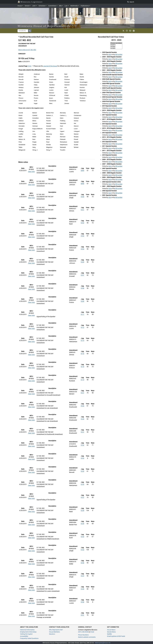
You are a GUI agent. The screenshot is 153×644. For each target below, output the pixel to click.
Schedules (42, 6)
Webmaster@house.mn (103, 643)
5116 (82, 354)
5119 (82, 380)
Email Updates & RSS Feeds (116, 636)
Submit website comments (87, 637)
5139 (82, 510)
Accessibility (24, 636)
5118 (82, 367)
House (20, 6)
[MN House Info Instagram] (127, 31)
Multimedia (74, 6)
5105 (82, 262)
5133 (82, 458)
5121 (82, 393)
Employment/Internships (28, 632)
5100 (82, 197)
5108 (82, 288)
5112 (82, 327)
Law (66, 6)
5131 (82, 432)
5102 (82, 223)
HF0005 (116, 47)
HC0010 (116, 45)
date (110, 55)
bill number (119, 55)
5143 (82, 537)
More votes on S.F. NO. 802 (27, 50)
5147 (82, 576)
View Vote (31, 172)
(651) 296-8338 (83, 632)
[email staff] (130, 31)
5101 (82, 210)
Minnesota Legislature (30, 2)
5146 (82, 563)
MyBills (109, 634)
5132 (82, 445)
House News (111, 630)
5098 (82, 184)
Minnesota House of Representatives (44, 26)
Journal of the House (50, 66)
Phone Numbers (83, 635)
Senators (52, 634)
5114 (82, 340)
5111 (82, 314)
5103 (82, 236)
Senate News (111, 632)
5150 (82, 602)
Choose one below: (116, 43)
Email (92, 632)
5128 (82, 419)
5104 (29, 66)
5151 (82, 615)
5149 (82, 589)
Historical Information (27, 630)
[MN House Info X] (123, 31)
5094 (82, 171)
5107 (82, 275)
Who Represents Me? (56, 630)
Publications (85, 6)
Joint (34, 6)
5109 (82, 301)
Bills (60, 6)
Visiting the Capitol (26, 634)
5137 (82, 497)
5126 (82, 406)
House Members (54, 632)
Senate (27, 6)
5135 (82, 484)
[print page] (134, 31)
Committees (52, 6)
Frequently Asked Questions (29, 638)
